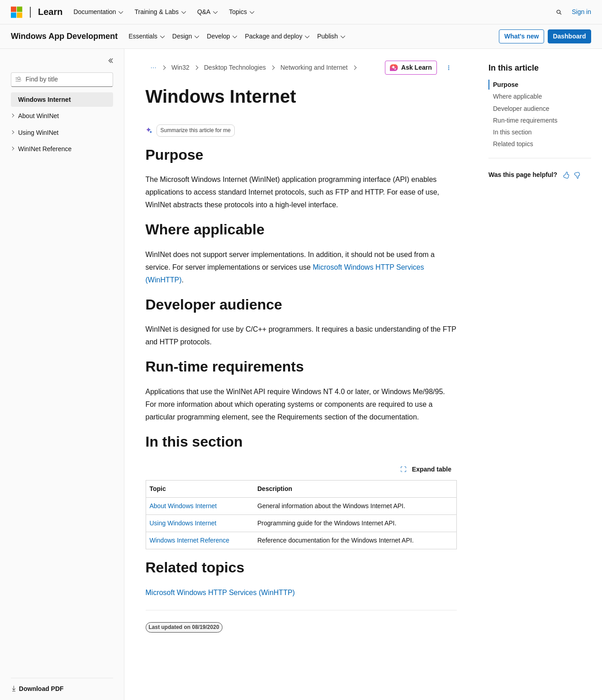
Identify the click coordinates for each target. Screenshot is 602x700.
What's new (521, 36)
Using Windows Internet (183, 523)
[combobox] (62, 80)
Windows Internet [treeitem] (45, 100)
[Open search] (559, 12)
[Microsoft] (17, 12)
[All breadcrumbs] (154, 68)
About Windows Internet (183, 506)
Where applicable (517, 96)
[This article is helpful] (566, 175)
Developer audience (521, 109)
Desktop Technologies (235, 67)
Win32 (180, 67)
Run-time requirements (525, 120)
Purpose (506, 85)
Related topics (513, 144)
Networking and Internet (314, 67)
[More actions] (448, 68)
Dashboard (569, 36)
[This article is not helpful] (577, 175)
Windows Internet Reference (190, 540)
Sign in (581, 12)
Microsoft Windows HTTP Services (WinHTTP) (220, 593)
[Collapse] (111, 61)
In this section (512, 132)
